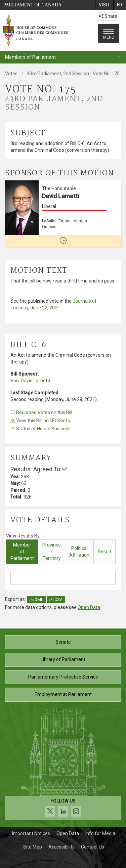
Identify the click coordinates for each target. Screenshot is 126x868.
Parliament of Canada (32, 5)
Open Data (89, 607)
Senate (63, 642)
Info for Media (100, 833)
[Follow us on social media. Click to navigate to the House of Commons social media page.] (63, 808)
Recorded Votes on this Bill (41, 413)
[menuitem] (104, 5)
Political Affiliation (79, 552)
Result (104, 552)
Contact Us (93, 847)
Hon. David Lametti (30, 381)
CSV (56, 600)
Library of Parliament (63, 659)
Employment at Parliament (63, 694)
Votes (11, 74)
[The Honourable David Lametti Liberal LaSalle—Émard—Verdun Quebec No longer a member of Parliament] (63, 213)
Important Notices (31, 833)
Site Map (33, 847)
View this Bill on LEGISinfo (40, 421)
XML (36, 600)
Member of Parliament (22, 552)
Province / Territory (52, 552)
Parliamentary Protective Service (63, 677)
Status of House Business (40, 429)
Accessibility (61, 847)
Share (108, 16)
